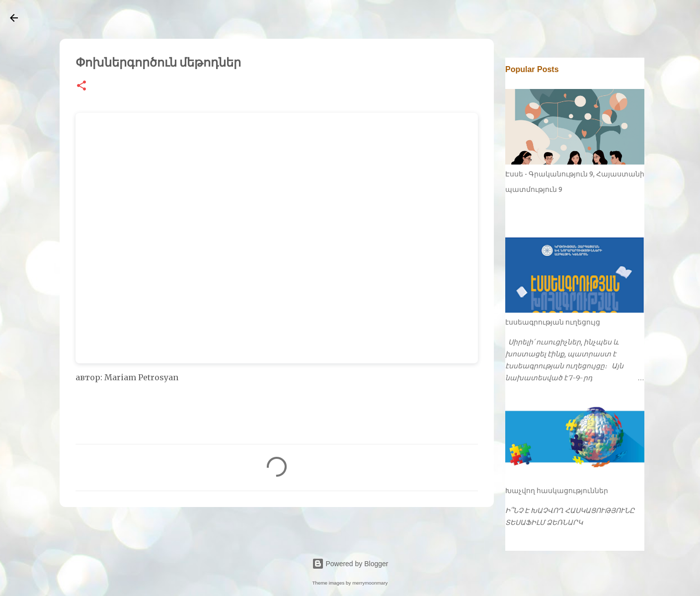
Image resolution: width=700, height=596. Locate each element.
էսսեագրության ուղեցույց (553, 322)
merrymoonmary (370, 583)
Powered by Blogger (350, 564)
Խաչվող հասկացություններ (557, 491)
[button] (81, 86)
